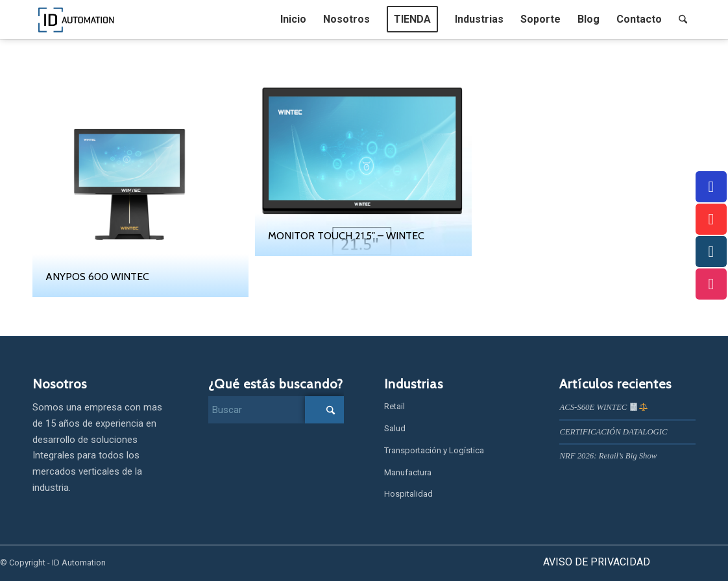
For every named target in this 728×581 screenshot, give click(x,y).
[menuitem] (293, 19)
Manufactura (408, 472)
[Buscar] (683, 19)
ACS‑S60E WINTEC (603, 407)
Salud (395, 428)
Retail (394, 406)
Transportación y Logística (434, 450)
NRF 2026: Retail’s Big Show (608, 456)
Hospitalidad (408, 494)
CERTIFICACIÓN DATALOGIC (613, 432)
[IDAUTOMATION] (77, 19)
